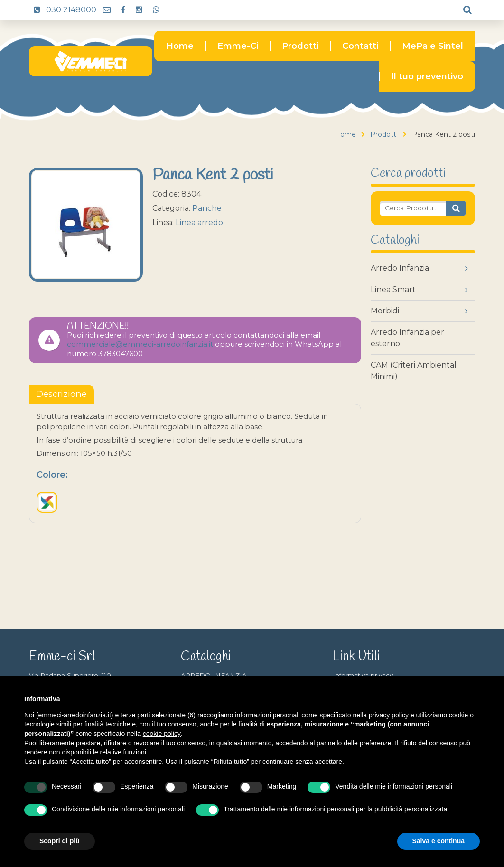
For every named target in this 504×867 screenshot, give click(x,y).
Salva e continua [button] (439, 841)
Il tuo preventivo (427, 76)
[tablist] (61, 394)
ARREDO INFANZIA (214, 675)
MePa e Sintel (433, 46)
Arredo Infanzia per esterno (407, 338)
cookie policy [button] (162, 734)
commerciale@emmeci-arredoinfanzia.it (140, 344)
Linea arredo (199, 222)
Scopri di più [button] (60, 841)
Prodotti (300, 46)
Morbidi (385, 311)
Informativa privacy (363, 675)
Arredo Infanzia (400, 268)
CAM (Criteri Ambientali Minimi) (414, 371)
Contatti (360, 46)
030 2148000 (63, 10)
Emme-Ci (238, 46)
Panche (207, 208)
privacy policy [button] (389, 715)
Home (180, 46)
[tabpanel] (195, 463)
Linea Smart (393, 289)
